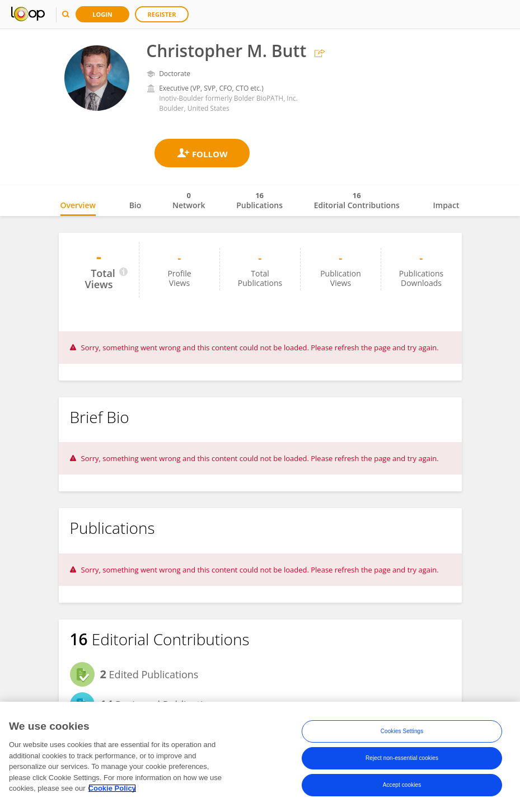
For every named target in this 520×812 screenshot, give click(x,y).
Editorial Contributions (357, 200)
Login (102, 14)
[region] (260, 757)
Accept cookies (402, 785)
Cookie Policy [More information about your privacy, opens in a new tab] (112, 788)
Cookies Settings (402, 731)
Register (162, 14)
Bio (135, 205)
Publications (259, 200)
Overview (78, 205)
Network (189, 200)
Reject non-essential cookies (402, 758)
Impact (446, 205)
